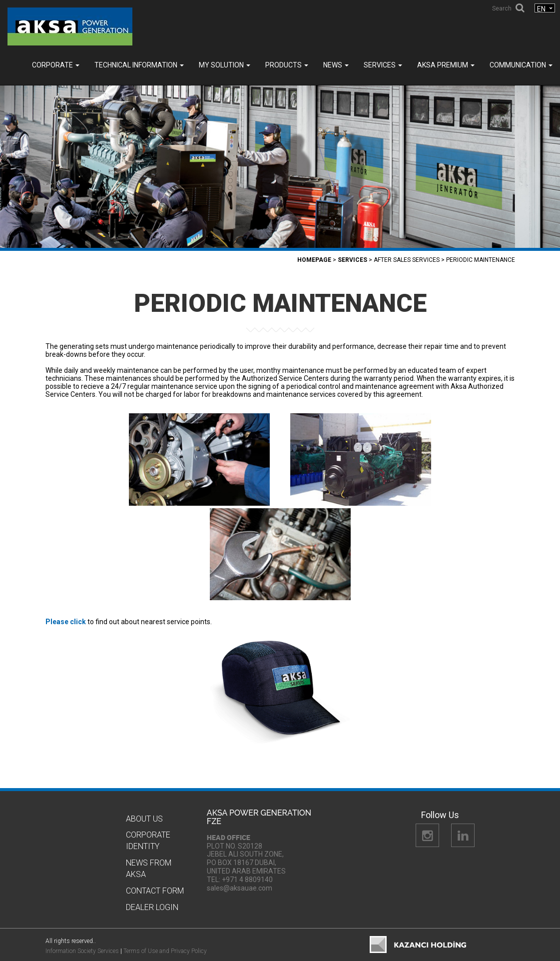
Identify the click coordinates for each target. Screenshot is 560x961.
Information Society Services (82, 951)
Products (287, 65)
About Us (144, 819)
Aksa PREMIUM (446, 65)
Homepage (314, 260)
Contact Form (155, 891)
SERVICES (383, 65)
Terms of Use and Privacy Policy (165, 951)
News (336, 65)
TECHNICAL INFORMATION (139, 65)
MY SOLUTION (225, 65)
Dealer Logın (152, 907)
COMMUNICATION (521, 65)
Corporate (56, 65)
